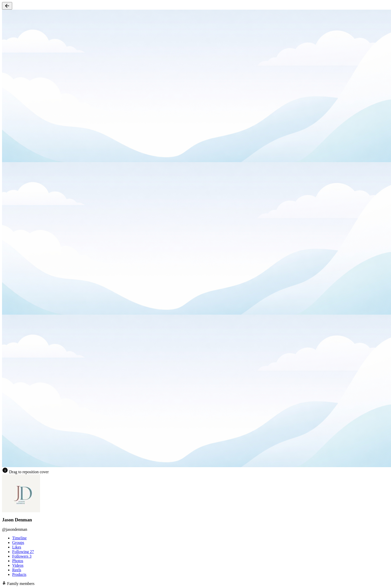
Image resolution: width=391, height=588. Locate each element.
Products (19, 574)
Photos (18, 561)
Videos (18, 565)
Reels (17, 570)
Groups (18, 543)
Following (23, 552)
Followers (22, 556)
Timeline (19, 538)
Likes (17, 547)
